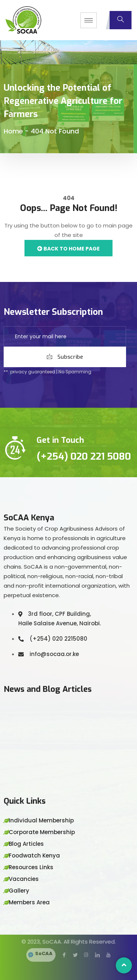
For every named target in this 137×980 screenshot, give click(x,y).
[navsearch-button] (121, 20)
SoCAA (44, 944)
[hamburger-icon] (89, 20)
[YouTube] (106, 946)
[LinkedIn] (95, 946)
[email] (65, 336)
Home (13, 131)
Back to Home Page (68, 249)
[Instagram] (84, 946)
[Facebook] (62, 946)
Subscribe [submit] (65, 357)
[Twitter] (73, 946)
